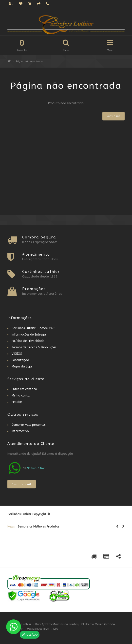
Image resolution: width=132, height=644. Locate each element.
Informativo (20, 431)
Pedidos (17, 402)
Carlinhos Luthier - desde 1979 (34, 328)
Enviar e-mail (22, 484)
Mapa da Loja (22, 366)
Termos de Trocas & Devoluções (34, 347)
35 (25, 468)
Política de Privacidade (28, 341)
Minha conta (21, 395)
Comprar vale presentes (28, 425)
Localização (20, 360)
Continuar (113, 116)
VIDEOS (17, 354)
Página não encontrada (29, 61)
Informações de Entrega (29, 335)
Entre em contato (24, 389)
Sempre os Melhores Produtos (38, 527)
